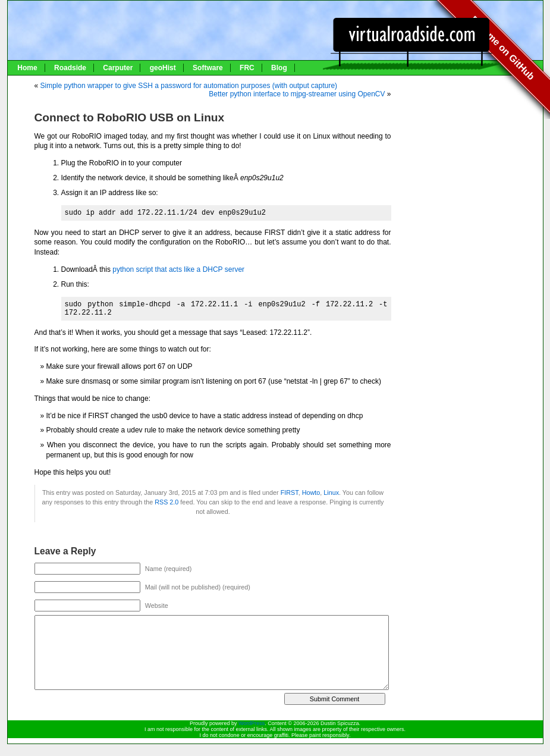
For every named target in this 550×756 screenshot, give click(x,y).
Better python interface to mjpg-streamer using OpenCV (297, 94)
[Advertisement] (472, 114)
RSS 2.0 (166, 502)
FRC (247, 68)
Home (27, 68)
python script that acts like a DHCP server (178, 269)
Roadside (70, 68)
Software (208, 68)
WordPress (252, 723)
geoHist (163, 68)
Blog (279, 68)
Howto (311, 493)
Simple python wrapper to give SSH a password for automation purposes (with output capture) (189, 86)
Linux (331, 493)
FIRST (290, 493)
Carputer (118, 68)
